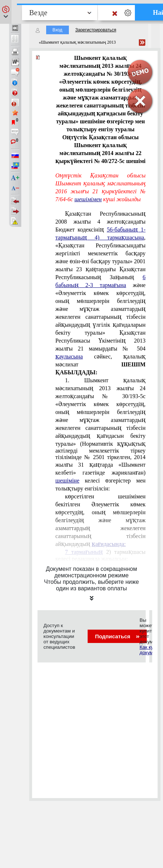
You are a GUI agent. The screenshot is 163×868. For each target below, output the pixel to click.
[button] (6, 12)
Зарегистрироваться (96, 30)
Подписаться (117, 636)
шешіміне (67, 481)
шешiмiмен (88, 199)
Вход (58, 30)
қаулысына (69, 356)
